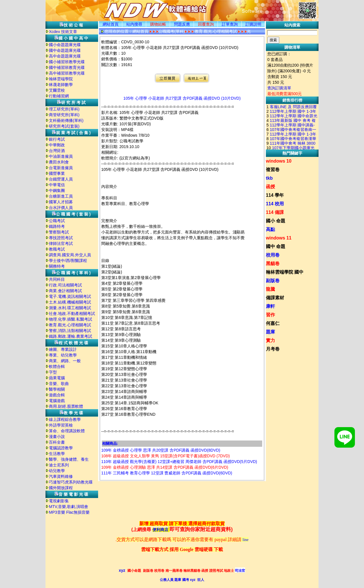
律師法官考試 (61, 243)
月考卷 (273, 349)
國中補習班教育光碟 (67, 67)
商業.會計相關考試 (65, 291)
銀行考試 (57, 139)
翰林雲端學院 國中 (285, 272)
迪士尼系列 (59, 465)
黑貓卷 (273, 264)
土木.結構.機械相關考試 (70, 302)
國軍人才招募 (61, 202)
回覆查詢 (206, 24)
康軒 (270, 306)
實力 (270, 340)
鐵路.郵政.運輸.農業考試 (71, 336)
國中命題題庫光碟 (65, 50)
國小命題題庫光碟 (65, 45)
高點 (270, 229)
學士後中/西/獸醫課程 (68, 261)
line (246, 540)
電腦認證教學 (61, 448)
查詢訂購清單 (279, 88)
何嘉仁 (273, 323)
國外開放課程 (61, 488)
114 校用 (275, 204)
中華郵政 (57, 145)
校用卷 (273, 255)
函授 (270, 187)
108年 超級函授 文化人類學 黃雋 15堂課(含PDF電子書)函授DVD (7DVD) (166, 456)
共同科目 (57, 279)
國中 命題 (276, 246)
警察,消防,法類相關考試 (70, 331)
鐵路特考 (57, 226)
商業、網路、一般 (65, 361)
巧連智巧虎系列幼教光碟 (71, 482)
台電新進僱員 (61, 168)
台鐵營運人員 (61, 179)
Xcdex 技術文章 (63, 32)
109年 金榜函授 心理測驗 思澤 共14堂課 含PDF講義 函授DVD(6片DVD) (165, 467)
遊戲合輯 (57, 395)
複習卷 (273, 170)
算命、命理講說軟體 (67, 431)
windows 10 (279, 161)
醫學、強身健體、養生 (69, 459)
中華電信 (57, 185)
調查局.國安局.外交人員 (70, 255)
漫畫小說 (57, 437)
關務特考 (57, 266)
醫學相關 (57, 389)
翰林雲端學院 (61, 79)
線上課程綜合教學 (65, 419)
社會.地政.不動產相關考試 (72, 314)
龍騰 (270, 289)
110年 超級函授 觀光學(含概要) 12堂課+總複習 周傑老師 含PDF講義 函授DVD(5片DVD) (179, 462)
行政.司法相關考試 (65, 285)
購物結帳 (158, 24)
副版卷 (273, 281)
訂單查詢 (230, 24)
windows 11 (279, 238)
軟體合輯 (57, 366)
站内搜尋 (134, 24)
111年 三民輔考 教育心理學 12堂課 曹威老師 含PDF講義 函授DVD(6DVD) (167, 473)
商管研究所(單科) (64, 115)
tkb (269, 178)
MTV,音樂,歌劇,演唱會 (69, 507)
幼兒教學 (57, 471)
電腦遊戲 (57, 401)
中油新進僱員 (61, 156)
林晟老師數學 (61, 85)
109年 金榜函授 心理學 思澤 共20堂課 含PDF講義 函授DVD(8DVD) (161, 450)
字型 (53, 372)
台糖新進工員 (61, 196)
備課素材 (275, 298)
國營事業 (57, 173)
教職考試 (57, 249)
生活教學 (57, 454)
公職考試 (57, 221)
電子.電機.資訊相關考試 (70, 296)
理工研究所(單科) (64, 109)
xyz (122, 570)
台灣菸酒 (57, 151)
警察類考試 (59, 232)
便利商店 (160, 530)
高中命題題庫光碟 (65, 56)
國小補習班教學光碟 (67, 62)
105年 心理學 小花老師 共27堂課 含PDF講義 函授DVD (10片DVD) (182, 98)
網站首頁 (111, 24)
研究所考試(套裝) (64, 126)
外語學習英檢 (61, 425)
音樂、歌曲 (59, 384)
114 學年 (275, 195)
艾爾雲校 (57, 90)
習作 (270, 315)
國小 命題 (276, 221)
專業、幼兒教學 (63, 355)
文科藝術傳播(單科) (66, 120)
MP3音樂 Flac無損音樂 (69, 512)
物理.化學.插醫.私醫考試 (71, 319)
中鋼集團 (57, 190)
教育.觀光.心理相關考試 (70, 325)
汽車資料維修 (61, 476)
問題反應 (182, 24)
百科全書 (57, 442)
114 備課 (275, 212)
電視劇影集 (59, 501)
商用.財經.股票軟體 (66, 406)
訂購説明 (253, 24)
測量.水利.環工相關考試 (70, 308)
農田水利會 (59, 162)
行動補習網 (59, 96)
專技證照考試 (61, 238)
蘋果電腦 (57, 378)
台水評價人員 (61, 208)
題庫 (270, 332)
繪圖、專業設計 (63, 349)
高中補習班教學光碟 (67, 73)
